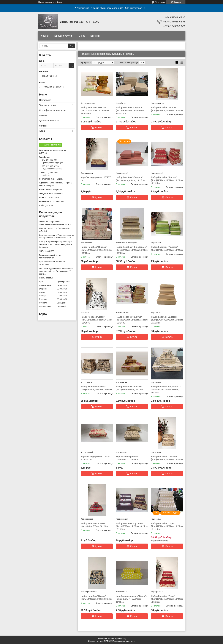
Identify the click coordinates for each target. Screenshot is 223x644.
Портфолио (45, 100)
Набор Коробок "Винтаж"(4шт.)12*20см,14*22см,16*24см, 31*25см (132, 320)
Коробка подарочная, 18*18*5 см (96, 179)
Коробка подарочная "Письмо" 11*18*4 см (127, 458)
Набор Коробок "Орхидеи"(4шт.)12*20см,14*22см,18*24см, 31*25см (132, 526)
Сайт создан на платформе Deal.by (112, 638)
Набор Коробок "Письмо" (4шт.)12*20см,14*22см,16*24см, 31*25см (97, 250)
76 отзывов (160, 2)
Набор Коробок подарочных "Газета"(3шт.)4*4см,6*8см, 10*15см (166, 390)
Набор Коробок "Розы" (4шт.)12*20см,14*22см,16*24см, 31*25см (167, 599)
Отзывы (43, 115)
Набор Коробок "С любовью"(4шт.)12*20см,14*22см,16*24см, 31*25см (132, 250)
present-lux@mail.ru (54, 190)
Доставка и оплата (49, 121)
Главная (45, 36)
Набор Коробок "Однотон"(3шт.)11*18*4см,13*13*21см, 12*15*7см (130, 110)
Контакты (95, 36)
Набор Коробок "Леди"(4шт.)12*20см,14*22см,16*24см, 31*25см (97, 320)
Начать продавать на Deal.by (51, 2)
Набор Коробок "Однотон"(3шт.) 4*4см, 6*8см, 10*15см (130, 179)
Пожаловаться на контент (124, 641)
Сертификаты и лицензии (53, 110)
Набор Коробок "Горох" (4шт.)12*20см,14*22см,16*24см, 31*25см (167, 526)
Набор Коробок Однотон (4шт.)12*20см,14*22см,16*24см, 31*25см (167, 320)
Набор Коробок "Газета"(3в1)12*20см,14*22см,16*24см (96, 388)
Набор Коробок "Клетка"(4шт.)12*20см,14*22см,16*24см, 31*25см (167, 180)
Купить (99, 127)
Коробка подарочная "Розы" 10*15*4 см (96, 458)
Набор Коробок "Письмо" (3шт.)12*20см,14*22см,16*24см (167, 458)
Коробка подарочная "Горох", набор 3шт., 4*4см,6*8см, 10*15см (131, 599)
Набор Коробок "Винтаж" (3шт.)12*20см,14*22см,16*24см (167, 109)
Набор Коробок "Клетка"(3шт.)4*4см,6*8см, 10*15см (95, 525)
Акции (42, 131)
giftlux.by (49, 205)
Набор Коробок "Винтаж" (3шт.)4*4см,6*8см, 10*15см (130, 388)
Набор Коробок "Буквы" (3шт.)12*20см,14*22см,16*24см (97, 598)
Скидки (43, 126)
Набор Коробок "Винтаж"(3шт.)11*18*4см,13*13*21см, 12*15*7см (95, 110)
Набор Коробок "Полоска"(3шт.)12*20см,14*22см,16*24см (167, 249)
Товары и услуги (63, 36)
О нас (82, 36)
